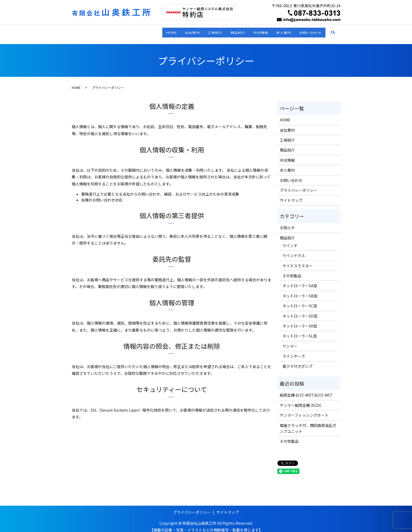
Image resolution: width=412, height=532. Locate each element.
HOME (124, 31)
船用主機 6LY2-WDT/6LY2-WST (306, 390)
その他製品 (292, 271)
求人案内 (273, 31)
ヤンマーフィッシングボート (304, 410)
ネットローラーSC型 (300, 301)
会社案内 (152, 31)
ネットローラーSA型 (300, 281)
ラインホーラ (294, 351)
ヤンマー (290, 341)
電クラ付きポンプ (298, 361)
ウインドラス (294, 250)
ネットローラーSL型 (300, 331)
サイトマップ (291, 195)
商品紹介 (213, 31)
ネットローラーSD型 (300, 311)
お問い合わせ (307, 31)
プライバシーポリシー (299, 185)
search (337, 32)
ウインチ (290, 240)
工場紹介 (182, 31)
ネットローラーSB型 (300, 291)
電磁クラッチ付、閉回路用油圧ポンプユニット (308, 423)
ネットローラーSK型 (300, 321)
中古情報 (243, 31)
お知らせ (287, 222)
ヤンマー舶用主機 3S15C (301, 400)
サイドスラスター (298, 260)
